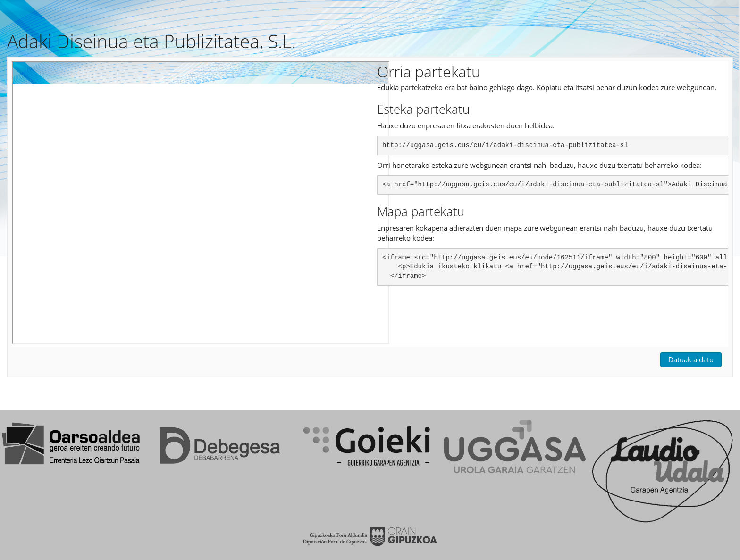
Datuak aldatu (691, 359)
